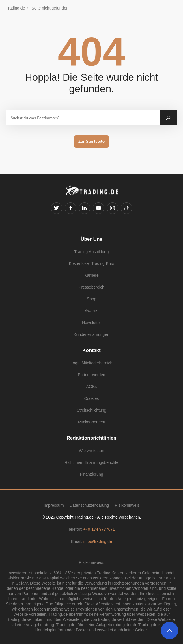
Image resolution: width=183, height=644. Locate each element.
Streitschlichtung (92, 410)
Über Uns (91, 239)
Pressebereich (91, 287)
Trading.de (15, 8)
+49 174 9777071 (99, 529)
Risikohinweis (127, 505)
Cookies (92, 398)
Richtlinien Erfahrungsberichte (92, 462)
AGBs (92, 387)
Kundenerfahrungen (91, 334)
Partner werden (91, 375)
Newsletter (91, 323)
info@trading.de (98, 541)
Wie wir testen (91, 451)
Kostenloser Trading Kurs (91, 263)
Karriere (91, 275)
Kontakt (91, 350)
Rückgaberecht (91, 422)
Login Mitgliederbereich (92, 363)
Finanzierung (92, 474)
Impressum (54, 505)
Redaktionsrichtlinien (92, 438)
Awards (91, 311)
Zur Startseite (92, 141)
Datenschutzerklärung (89, 505)
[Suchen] (168, 118)
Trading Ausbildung (91, 252)
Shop (92, 299)
